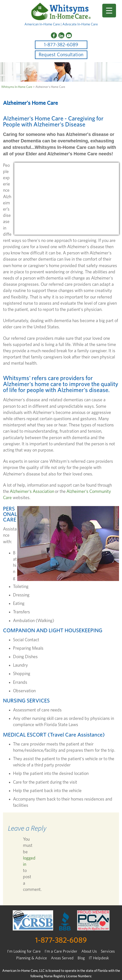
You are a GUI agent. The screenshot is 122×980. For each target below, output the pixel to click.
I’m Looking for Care (24, 951)
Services (108, 951)
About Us (89, 951)
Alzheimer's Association (32, 492)
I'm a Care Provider (61, 951)
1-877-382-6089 (61, 45)
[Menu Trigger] (109, 11)
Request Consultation (61, 55)
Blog (81, 958)
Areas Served (62, 958)
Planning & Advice (32, 958)
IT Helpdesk (99, 958)
